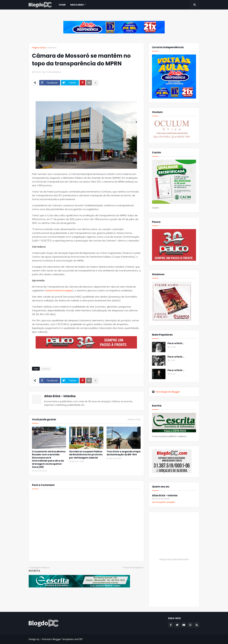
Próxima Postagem (133, 568)
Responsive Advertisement (174, 559)
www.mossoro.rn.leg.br (59, 290)
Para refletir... (176, 343)
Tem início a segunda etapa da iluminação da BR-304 (123, 453)
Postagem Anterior (40, 568)
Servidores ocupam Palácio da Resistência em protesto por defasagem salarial (86, 455)
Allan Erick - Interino (60, 396)
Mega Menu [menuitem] (77, 5)
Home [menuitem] (62, 5)
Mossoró (52, 48)
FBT (81, 639)
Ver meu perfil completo (163, 502)
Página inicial (39, 48)
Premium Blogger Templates (58, 639)
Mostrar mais (134, 420)
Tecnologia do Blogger (166, 392)
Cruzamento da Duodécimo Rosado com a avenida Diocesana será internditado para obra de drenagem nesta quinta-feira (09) (49, 459)
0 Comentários (53, 72)
